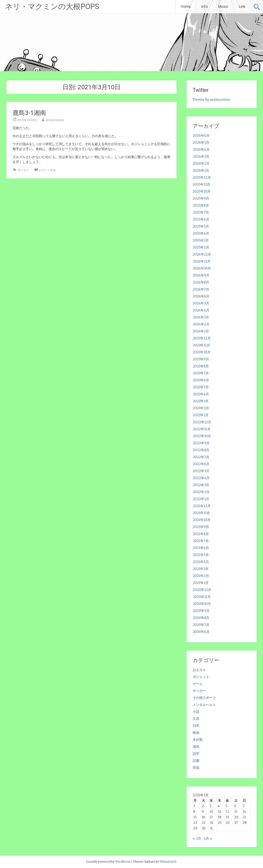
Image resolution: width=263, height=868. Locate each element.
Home (186, 6)
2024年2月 (201, 324)
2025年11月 (201, 184)
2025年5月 (201, 226)
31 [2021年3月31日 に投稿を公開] (211, 828)
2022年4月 (201, 478)
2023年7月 (201, 373)
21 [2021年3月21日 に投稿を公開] (244, 817)
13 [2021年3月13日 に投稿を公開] (236, 811)
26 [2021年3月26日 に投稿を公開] (228, 823)
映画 (196, 733)
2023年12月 (202, 338)
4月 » (208, 838)
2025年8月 (201, 205)
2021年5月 (201, 555)
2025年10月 (202, 191)
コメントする (47, 170)
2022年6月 (201, 464)
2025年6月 (201, 219)
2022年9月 (201, 443)
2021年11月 (201, 513)
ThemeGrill (168, 862)
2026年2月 (201, 163)
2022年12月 (202, 422)
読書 (196, 761)
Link (242, 6)
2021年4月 (201, 562)
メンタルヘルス (204, 705)
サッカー (23, 170)
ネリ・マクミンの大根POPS (52, 7)
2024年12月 (202, 254)
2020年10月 (202, 604)
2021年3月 (201, 569)
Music (223, 6)
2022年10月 (202, 436)
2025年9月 (201, 198)
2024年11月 (202, 261)
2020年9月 (201, 611)
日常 (196, 726)
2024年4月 (201, 310)
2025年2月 (201, 247)
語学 (196, 754)
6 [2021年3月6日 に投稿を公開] (235, 806)
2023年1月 (201, 415)
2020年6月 (201, 632)
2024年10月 (202, 268)
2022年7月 (201, 457)
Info (204, 6)
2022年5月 (201, 471)
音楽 (196, 767)
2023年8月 (201, 366)
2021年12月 (202, 506)
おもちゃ (199, 670)
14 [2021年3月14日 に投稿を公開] (244, 811)
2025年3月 (201, 240)
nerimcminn (55, 120)
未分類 (198, 740)
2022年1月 (201, 499)
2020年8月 (201, 618)
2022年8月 (201, 450)
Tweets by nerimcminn (211, 99)
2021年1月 (201, 583)
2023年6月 (201, 380)
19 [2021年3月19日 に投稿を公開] (227, 817)
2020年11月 (202, 597)
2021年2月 (201, 576)
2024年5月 (201, 303)
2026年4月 (201, 149)
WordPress (123, 862)
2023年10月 (202, 352)
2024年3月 (201, 317)
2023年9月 (201, 359)
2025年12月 (202, 177)
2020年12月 (202, 590)
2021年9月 (201, 527)
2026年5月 (201, 142)
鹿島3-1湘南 (29, 113)
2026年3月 (201, 156)
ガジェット (201, 677)
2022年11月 (202, 429)
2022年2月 (201, 492)
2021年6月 (201, 548)
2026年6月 (201, 135)
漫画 (196, 747)
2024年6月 (201, 296)
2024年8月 (201, 282)
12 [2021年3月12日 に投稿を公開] (227, 811)
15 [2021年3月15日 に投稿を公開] (195, 817)
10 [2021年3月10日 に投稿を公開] (211, 811)
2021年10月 (202, 520)
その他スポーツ (204, 698)
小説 (196, 712)
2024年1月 (201, 331)
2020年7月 (201, 625)
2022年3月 (201, 485)
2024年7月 (201, 289)
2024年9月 (201, 275)
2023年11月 (201, 345)
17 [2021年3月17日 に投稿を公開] (211, 817)
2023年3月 (201, 401)
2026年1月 (201, 170)
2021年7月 (201, 541)
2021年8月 (201, 534)
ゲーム (198, 684)
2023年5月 (201, 387)
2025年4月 (201, 233)
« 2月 (197, 838)
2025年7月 (201, 212)
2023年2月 (201, 408)
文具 (196, 719)
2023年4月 (201, 394)
